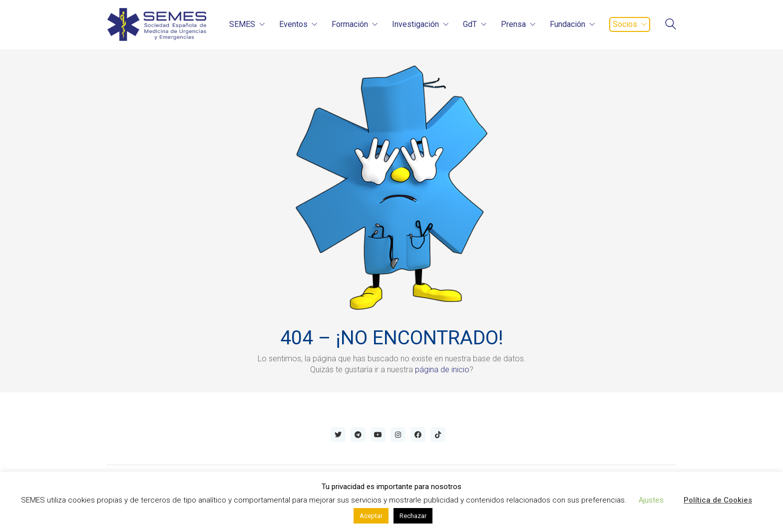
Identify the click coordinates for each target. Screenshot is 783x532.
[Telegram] (358, 435)
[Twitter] (338, 435)
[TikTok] (438, 435)
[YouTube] (378, 435)
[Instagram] (398, 435)
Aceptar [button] (371, 516)
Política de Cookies (718, 500)
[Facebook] (418, 435)
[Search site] (671, 25)
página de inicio (442, 370)
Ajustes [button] (651, 500)
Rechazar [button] (413, 516)
